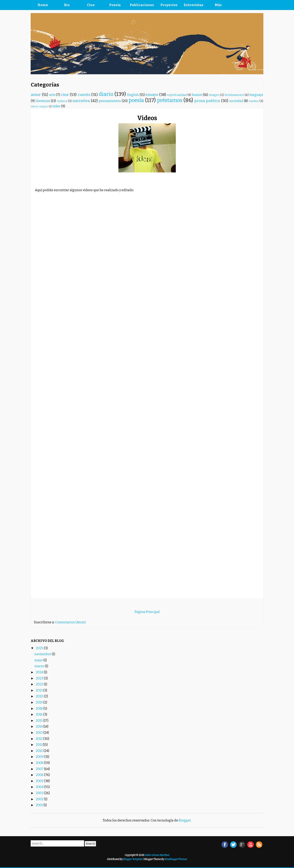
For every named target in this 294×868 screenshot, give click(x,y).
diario (106, 94)
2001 (40, 805)
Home (43, 5)
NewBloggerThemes (176, 859)
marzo (40, 666)
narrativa (81, 101)
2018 (40, 709)
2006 (40, 775)
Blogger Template (133, 859)
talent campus (40, 106)
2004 (40, 787)
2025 (40, 648)
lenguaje (256, 95)
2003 (40, 793)
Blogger (185, 820)
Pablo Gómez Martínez (157, 855)
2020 (40, 696)
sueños (254, 101)
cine (65, 95)
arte (52, 95)
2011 (39, 745)
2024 (40, 672)
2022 (40, 684)
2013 (40, 733)
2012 (40, 739)
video (56, 106)
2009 (40, 757)
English (133, 95)
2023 (40, 678)
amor (36, 95)
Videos (147, 118)
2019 (40, 702)
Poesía (115, 5)
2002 (40, 799)
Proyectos (169, 5)
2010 (40, 751)
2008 (40, 763)
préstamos (170, 100)
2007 (40, 769)
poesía (136, 100)
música (62, 101)
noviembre (43, 654)
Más (218, 5)
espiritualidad (177, 95)
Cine (91, 5)
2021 (40, 690)
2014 (40, 726)
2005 (40, 781)
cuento (84, 95)
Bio (67, 5)
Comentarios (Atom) (70, 622)
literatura (43, 101)
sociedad (236, 101)
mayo (39, 660)
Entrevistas (194, 5)
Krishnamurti (235, 95)
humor (197, 95)
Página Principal (147, 612)
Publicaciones (142, 5)
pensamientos (110, 101)
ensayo (152, 95)
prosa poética (207, 101)
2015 (40, 721)
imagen (214, 95)
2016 (40, 714)
